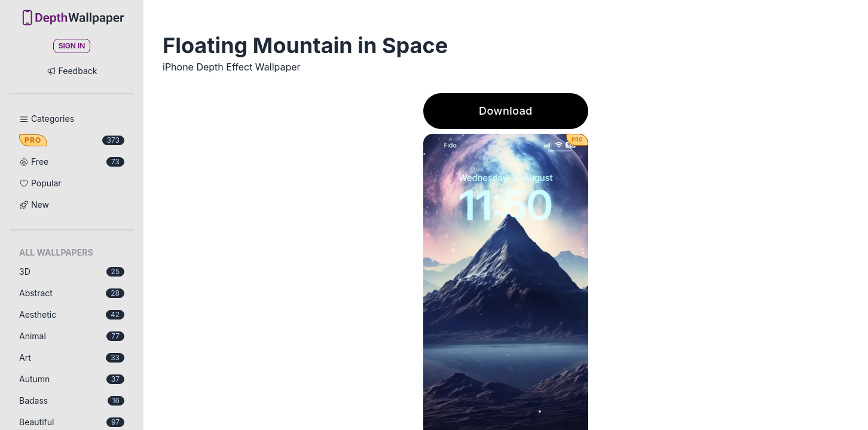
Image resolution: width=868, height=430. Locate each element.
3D (72, 271)
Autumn (72, 379)
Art (72, 357)
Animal (72, 336)
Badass (72, 400)
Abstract (72, 293)
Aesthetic (72, 314)
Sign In (72, 46)
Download (506, 111)
